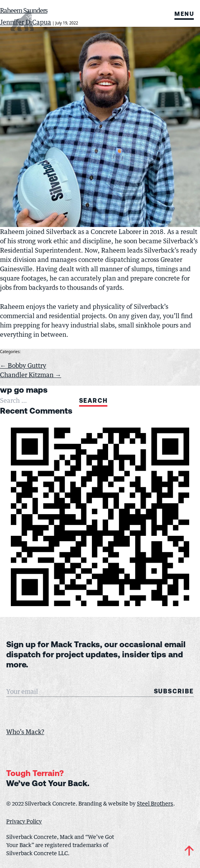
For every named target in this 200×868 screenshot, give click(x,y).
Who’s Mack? (25, 732)
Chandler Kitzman (31, 375)
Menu (184, 15)
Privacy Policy (24, 821)
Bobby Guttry (23, 366)
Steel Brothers (155, 803)
